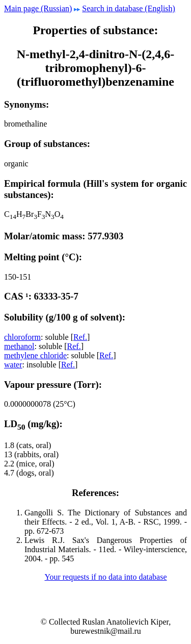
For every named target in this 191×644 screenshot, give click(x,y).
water (13, 365)
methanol (19, 346)
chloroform (22, 337)
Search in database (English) (129, 8)
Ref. (80, 337)
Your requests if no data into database (105, 577)
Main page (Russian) (38, 8)
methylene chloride (35, 355)
